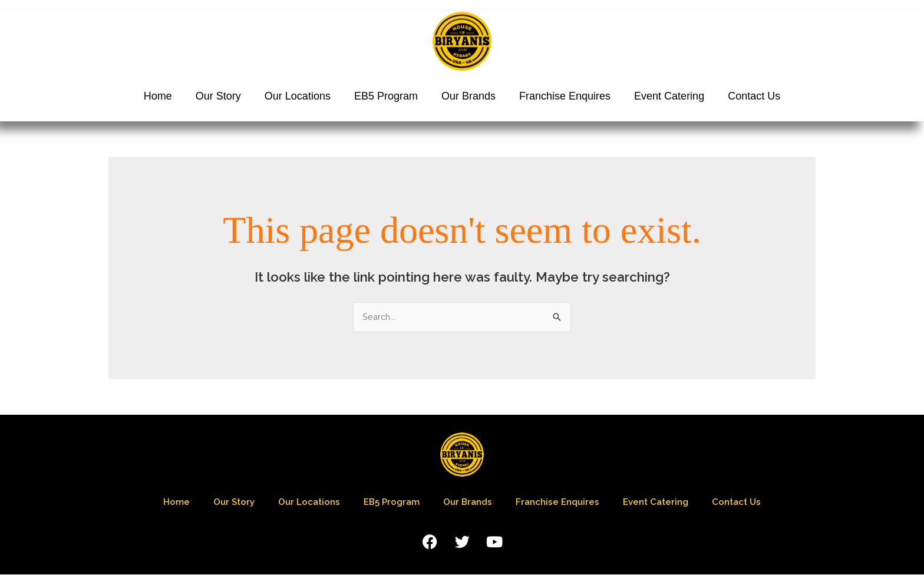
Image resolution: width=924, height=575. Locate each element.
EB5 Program (386, 96)
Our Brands (468, 96)
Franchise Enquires (565, 96)
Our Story (218, 96)
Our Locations (298, 96)
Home (158, 96)
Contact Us (754, 96)
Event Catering (669, 96)
